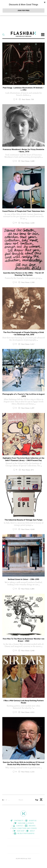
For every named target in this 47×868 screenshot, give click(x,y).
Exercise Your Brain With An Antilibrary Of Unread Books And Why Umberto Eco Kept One (24, 763)
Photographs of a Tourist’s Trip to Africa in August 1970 (24, 395)
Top (37, 800)
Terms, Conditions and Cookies (24, 828)
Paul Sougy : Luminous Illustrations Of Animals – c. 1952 (23, 89)
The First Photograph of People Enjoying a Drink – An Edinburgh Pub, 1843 (23, 333)
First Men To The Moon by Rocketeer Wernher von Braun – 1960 (24, 640)
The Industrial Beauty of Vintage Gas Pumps (23, 520)
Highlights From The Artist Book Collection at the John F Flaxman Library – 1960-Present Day (23, 459)
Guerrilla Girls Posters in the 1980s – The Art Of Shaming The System (23, 274)
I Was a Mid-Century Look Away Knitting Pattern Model (24, 702)
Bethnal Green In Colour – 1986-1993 (24, 579)
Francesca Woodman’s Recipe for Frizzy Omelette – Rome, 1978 (23, 150)
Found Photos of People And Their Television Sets (23, 211)
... (30, 95)
